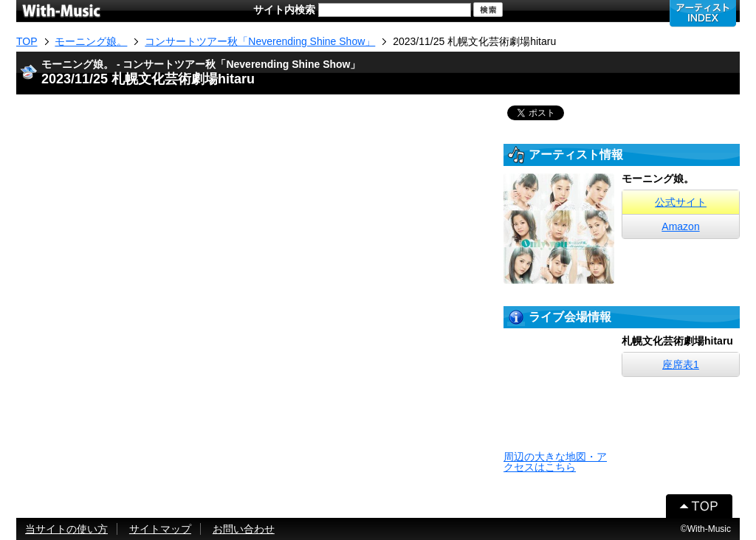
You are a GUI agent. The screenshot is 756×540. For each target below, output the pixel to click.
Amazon (680, 226)
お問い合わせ (244, 529)
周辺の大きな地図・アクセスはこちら (555, 462)
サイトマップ (160, 529)
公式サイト (681, 202)
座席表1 (681, 364)
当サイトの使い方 (66, 529)
